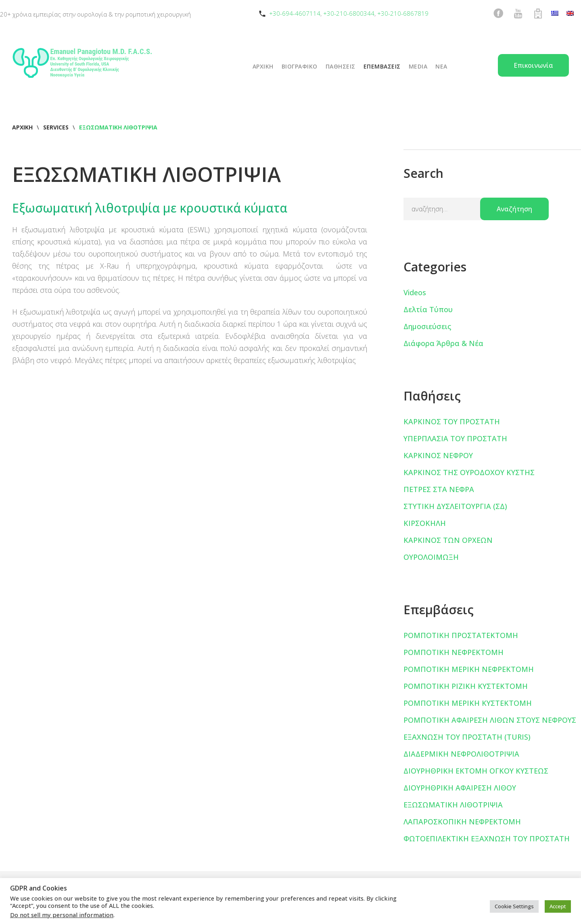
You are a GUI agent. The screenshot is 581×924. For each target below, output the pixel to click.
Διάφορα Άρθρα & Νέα (443, 343)
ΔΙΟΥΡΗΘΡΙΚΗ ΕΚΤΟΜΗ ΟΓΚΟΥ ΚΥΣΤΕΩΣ (476, 771)
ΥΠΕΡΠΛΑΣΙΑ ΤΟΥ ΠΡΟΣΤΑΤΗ (455, 438)
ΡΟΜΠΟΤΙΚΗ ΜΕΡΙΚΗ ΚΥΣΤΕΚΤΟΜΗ (468, 703)
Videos (415, 292)
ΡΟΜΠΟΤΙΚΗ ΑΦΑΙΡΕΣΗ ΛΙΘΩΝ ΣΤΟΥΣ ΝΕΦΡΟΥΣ (490, 720)
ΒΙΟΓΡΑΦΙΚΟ (300, 66)
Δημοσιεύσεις (427, 326)
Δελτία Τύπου (428, 309)
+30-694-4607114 (295, 13)
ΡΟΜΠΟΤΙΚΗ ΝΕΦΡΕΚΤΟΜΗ (454, 652)
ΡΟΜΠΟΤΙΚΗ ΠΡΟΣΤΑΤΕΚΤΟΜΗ (461, 635)
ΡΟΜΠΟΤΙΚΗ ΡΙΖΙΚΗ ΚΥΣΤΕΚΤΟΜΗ (466, 686)
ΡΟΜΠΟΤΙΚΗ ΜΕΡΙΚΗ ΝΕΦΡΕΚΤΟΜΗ (469, 669)
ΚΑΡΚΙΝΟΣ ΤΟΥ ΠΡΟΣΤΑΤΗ (452, 421)
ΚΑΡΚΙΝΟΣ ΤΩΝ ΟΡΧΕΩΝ (448, 540)
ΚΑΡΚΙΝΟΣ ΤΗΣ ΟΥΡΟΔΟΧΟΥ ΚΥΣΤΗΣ (469, 472)
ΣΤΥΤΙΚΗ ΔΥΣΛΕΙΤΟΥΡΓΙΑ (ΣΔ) (455, 506)
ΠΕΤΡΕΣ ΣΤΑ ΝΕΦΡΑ (439, 489)
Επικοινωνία (533, 65)
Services (56, 127)
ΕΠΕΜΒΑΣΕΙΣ (382, 66)
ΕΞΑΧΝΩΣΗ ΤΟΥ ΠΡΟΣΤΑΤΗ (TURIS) (467, 737)
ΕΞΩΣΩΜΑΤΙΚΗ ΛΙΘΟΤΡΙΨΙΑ (453, 805)
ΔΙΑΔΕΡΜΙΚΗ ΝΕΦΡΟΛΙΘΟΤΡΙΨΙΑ (461, 754)
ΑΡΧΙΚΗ (263, 66)
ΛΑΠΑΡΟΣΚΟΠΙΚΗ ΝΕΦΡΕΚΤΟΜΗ (462, 822)
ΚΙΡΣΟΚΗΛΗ (425, 523)
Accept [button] (558, 906)
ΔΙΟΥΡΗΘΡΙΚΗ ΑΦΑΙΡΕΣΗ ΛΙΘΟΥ (460, 788)
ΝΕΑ (441, 66)
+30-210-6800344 (349, 13)
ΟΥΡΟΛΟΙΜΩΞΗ (431, 557)
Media (418, 66)
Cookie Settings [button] (514, 906)
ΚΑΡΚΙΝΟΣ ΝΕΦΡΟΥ (438, 455)
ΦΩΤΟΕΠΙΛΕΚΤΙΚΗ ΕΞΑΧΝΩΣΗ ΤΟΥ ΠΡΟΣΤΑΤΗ (487, 838)
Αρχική (22, 127)
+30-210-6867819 (403, 13)
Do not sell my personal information (62, 915)
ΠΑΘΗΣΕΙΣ (341, 66)
